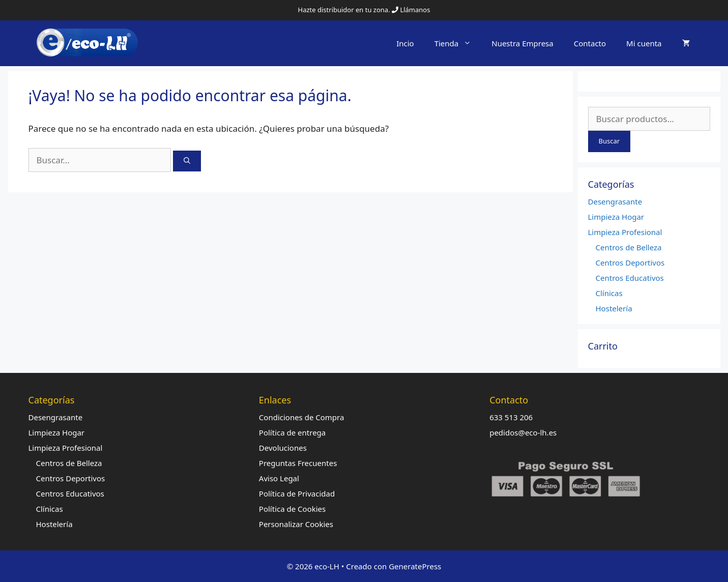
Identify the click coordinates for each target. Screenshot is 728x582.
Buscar (609, 141)
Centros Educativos (630, 278)
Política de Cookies (292, 509)
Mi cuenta (644, 43)
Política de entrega (292, 432)
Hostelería (614, 308)
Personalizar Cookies (296, 524)
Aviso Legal (279, 478)
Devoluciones (283, 448)
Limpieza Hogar (616, 217)
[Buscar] (187, 161)
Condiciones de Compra (302, 417)
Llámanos (415, 10)
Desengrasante (615, 201)
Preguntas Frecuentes (298, 463)
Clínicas (609, 293)
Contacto (590, 43)
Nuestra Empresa (522, 43)
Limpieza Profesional (625, 232)
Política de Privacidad (297, 493)
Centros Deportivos (630, 263)
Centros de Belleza (629, 247)
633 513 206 (511, 417)
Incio (405, 43)
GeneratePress (415, 566)
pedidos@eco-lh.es (523, 432)
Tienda (458, 43)
